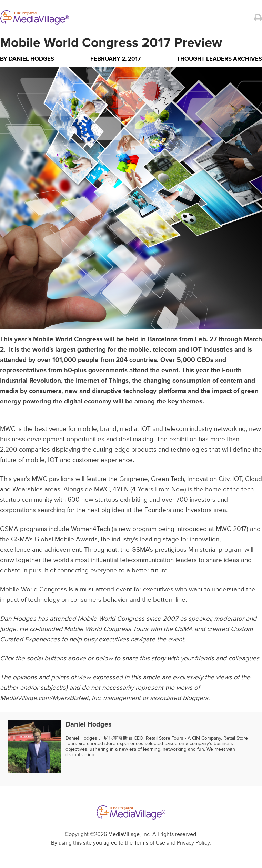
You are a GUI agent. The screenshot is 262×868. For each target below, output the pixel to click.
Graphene (134, 479)
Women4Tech (90, 529)
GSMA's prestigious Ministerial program (187, 550)
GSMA (9, 529)
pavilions (61, 479)
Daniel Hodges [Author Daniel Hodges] (31, 59)
